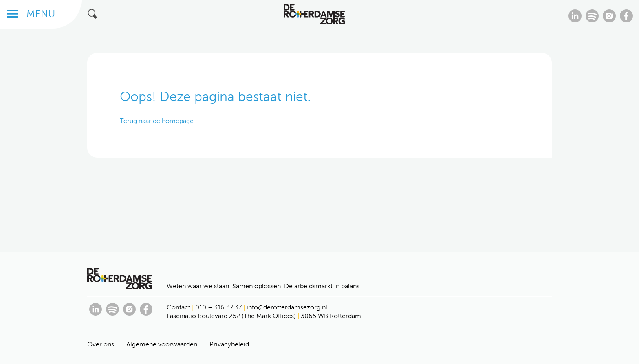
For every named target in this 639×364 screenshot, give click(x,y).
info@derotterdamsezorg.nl (287, 307)
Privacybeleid (229, 344)
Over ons (101, 344)
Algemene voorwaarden (162, 344)
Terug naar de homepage (157, 121)
